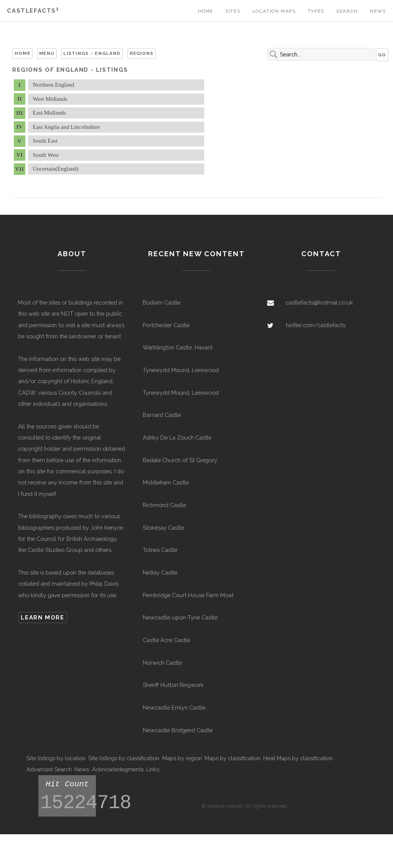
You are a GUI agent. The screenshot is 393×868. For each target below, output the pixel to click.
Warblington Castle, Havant (178, 347)
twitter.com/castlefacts (315, 325)
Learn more (42, 617)
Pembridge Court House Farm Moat (188, 595)
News (378, 11)
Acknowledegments (118, 769)
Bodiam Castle (162, 302)
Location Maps (274, 11)
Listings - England (92, 53)
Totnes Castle (160, 550)
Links (153, 769)
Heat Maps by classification (298, 758)
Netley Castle (160, 572)
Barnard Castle (162, 415)
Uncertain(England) (55, 169)
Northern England (53, 85)
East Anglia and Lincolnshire (66, 127)
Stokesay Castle (163, 528)
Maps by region (182, 758)
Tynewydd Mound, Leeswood (181, 370)
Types (316, 11)
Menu (47, 53)
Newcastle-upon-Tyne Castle (180, 617)
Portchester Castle (166, 325)
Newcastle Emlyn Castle (174, 707)
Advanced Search (49, 769)
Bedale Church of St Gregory (180, 460)
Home (206, 11)
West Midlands (50, 99)
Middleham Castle (166, 482)
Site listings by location (56, 758)
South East (45, 141)
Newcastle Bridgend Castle (178, 730)
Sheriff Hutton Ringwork (173, 685)
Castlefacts (33, 11)
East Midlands (49, 113)
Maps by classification (233, 758)
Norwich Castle (162, 663)
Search (347, 11)
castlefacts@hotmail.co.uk (319, 302)
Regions (142, 53)
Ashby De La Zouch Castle (177, 437)
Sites (233, 11)
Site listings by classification (124, 758)
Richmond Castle (164, 505)
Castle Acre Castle (166, 640)
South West (46, 155)
